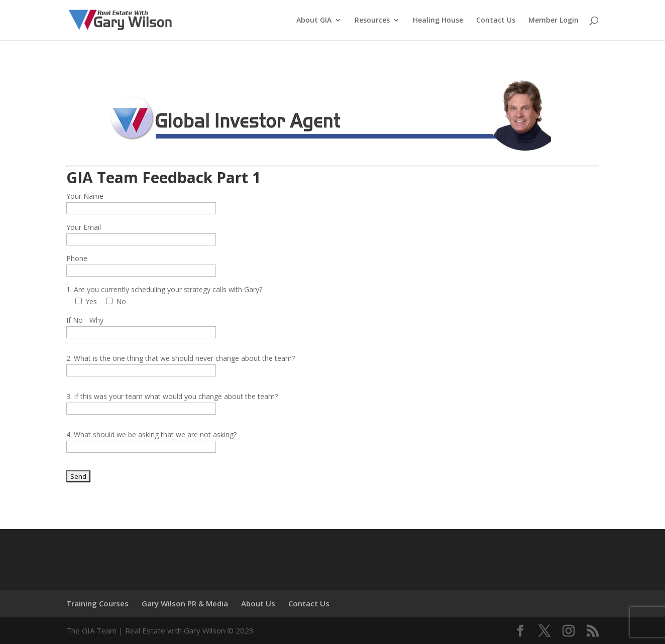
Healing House (438, 21)
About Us (258, 603)
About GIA (314, 21)
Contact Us (496, 21)
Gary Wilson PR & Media (185, 603)
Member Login (553, 21)
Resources (372, 21)
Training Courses (97, 603)
